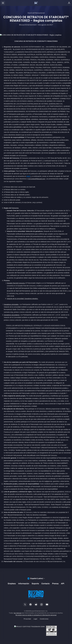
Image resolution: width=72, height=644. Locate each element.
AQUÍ (28, 176)
